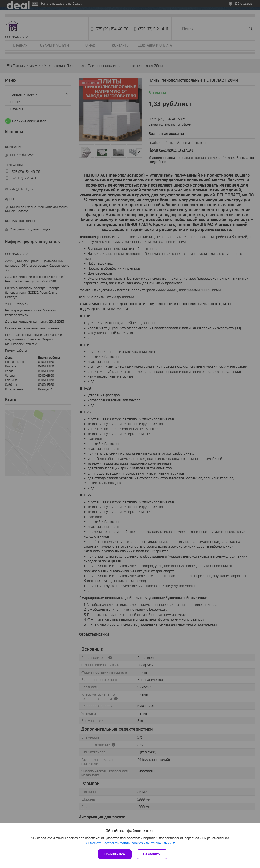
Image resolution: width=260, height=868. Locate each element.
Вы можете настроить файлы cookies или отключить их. (128, 843)
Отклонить (152, 854)
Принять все (115, 854)
